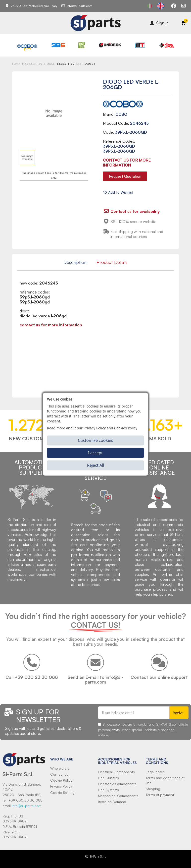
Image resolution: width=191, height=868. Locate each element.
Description (75, 262)
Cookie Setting (62, 792)
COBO (121, 114)
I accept (95, 453)
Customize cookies (95, 440)
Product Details (112, 262)
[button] (125, 176)
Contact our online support (159, 677)
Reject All (95, 465)
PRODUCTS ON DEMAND (39, 64)
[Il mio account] (159, 23)
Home (16, 64)
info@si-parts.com (27, 806)
